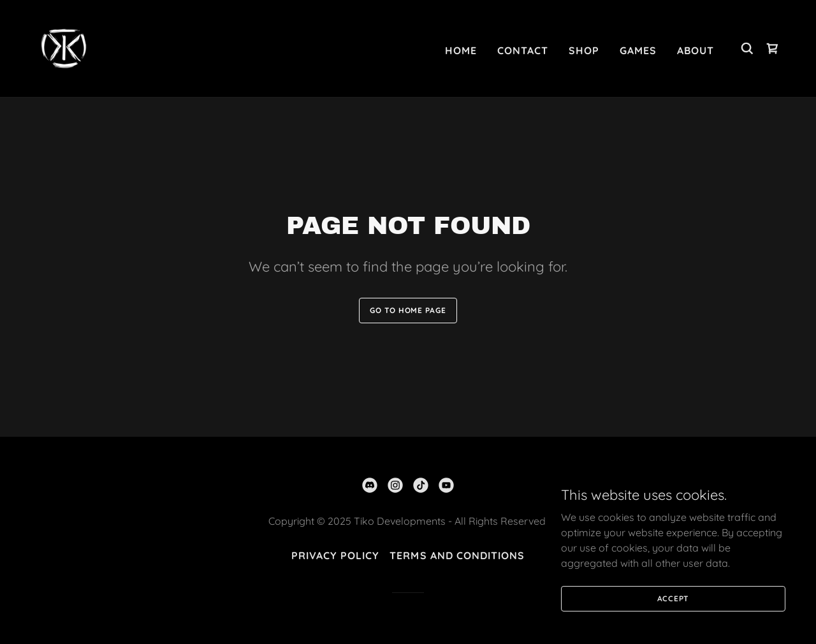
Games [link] (638, 50)
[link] (64, 47)
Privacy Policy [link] (335, 555)
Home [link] (461, 50)
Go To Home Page (408, 310)
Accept (674, 625)
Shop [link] (584, 50)
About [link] (696, 50)
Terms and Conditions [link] (457, 555)
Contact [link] (523, 50)
